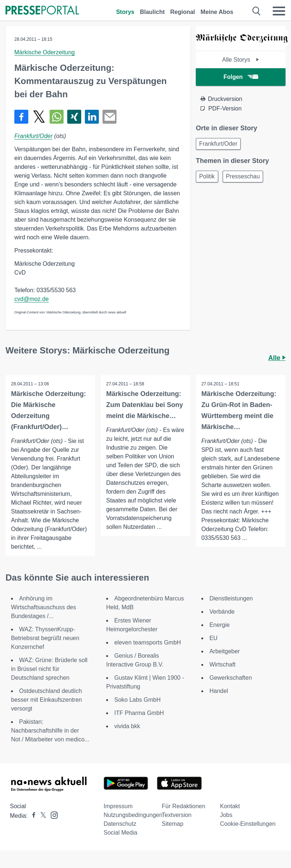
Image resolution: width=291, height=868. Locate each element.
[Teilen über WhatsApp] (57, 117)
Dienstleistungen (231, 598)
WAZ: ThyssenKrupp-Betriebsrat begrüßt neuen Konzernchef (45, 638)
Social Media (121, 833)
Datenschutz (120, 824)
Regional (183, 12)
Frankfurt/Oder (33, 136)
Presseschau (243, 176)
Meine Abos (217, 12)
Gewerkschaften (231, 678)
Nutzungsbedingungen (133, 815)
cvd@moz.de (32, 299)
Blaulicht (152, 12)
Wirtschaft (222, 664)
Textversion (177, 815)
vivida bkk (127, 726)
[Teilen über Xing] (74, 117)
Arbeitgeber (225, 651)
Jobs (226, 815)
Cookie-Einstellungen (248, 824)
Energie (220, 625)
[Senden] (109, 117)
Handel (219, 691)
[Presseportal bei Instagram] (52, 815)
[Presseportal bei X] (41, 816)
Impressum (118, 806)
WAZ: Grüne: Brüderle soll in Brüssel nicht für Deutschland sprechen (49, 669)
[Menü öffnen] (279, 11)
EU (213, 638)
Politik (207, 176)
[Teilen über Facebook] (21, 117)
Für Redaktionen (183, 806)
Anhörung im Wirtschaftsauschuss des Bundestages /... (44, 607)
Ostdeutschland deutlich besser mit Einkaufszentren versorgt (46, 700)
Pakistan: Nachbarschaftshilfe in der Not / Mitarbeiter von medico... (50, 731)
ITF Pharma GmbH (139, 713)
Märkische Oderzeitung (45, 52)
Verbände (222, 612)
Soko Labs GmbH (137, 700)
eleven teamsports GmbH (148, 642)
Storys (125, 12)
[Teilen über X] (39, 117)
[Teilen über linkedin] (92, 117)
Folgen (240, 77)
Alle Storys (240, 60)
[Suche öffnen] (257, 11)
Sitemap (173, 824)
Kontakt (230, 806)
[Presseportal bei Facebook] (32, 816)
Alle (277, 358)
